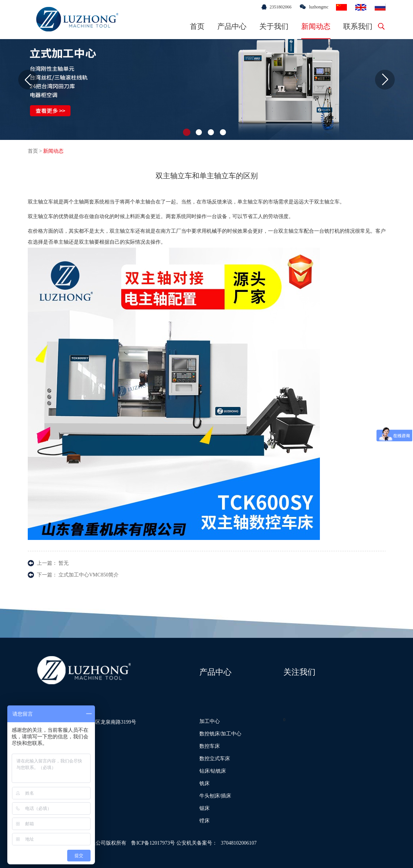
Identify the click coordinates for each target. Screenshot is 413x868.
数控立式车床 (215, 759)
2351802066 (280, 7)
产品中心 (232, 26)
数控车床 (210, 746)
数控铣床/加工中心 (221, 734)
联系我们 (358, 26)
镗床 (204, 821)
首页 (197, 26)
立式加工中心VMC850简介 (89, 575)
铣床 (204, 783)
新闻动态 (316, 26)
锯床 (204, 808)
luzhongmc (319, 7)
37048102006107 (239, 843)
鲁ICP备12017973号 (153, 843)
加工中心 (210, 721)
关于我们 (274, 26)
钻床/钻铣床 (213, 771)
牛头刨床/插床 (215, 796)
